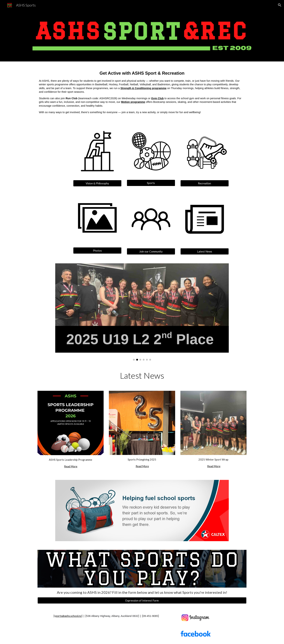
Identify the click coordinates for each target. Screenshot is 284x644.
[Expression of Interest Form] (142, 600)
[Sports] (151, 183)
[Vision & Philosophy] (97, 183)
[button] (280, 5)
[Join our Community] (151, 251)
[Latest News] (204, 251)
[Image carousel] (142, 312)
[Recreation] (204, 183)
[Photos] (97, 251)
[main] (142, 92)
